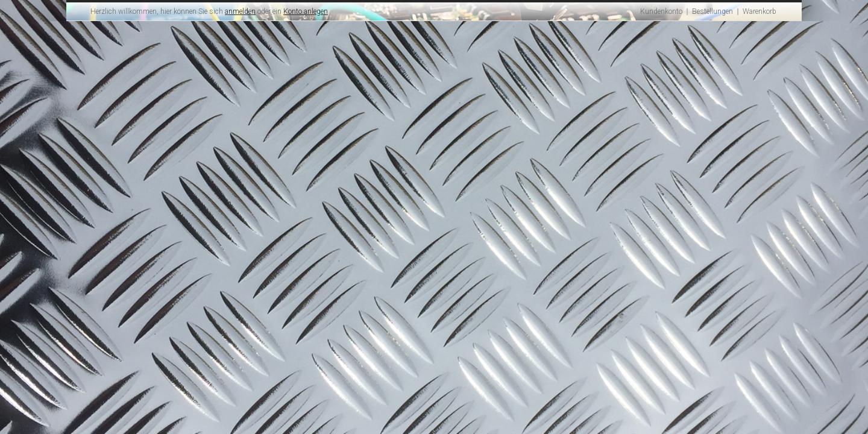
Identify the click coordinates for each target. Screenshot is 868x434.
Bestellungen (712, 11)
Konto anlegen (306, 11)
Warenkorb (759, 11)
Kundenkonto (661, 11)
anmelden (240, 11)
